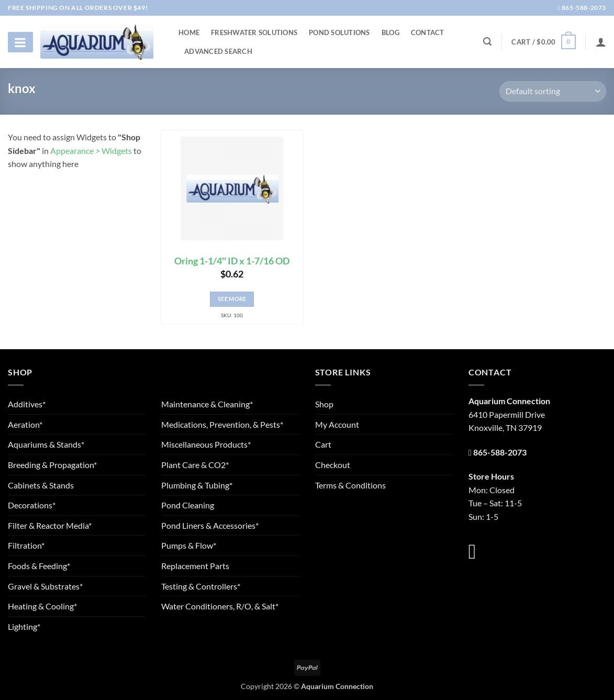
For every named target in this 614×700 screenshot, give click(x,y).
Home (189, 32)
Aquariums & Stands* (46, 444)
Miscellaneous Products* (206, 444)
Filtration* (26, 545)
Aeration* (25, 424)
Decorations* (32, 505)
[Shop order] (553, 91)
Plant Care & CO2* (195, 465)
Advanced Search (218, 51)
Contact (428, 32)
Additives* (27, 404)
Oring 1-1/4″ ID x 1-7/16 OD (232, 261)
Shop (324, 404)
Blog (390, 32)
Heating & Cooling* (42, 606)
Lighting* (24, 626)
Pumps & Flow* (189, 545)
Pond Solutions (339, 32)
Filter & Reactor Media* (50, 525)
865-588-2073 (582, 8)
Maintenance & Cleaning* (207, 404)
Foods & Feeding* (39, 566)
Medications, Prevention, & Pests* (222, 424)
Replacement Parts (195, 566)
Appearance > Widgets (91, 151)
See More (232, 299)
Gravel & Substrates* (45, 586)
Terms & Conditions (350, 485)
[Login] (601, 42)
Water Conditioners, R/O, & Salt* (220, 606)
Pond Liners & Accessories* (210, 525)
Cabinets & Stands (41, 485)
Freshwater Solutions (254, 32)
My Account (337, 424)
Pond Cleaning (188, 505)
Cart (323, 444)
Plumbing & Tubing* (197, 485)
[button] (543, 42)
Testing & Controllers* (201, 586)
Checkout (333, 465)
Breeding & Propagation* (52, 465)
